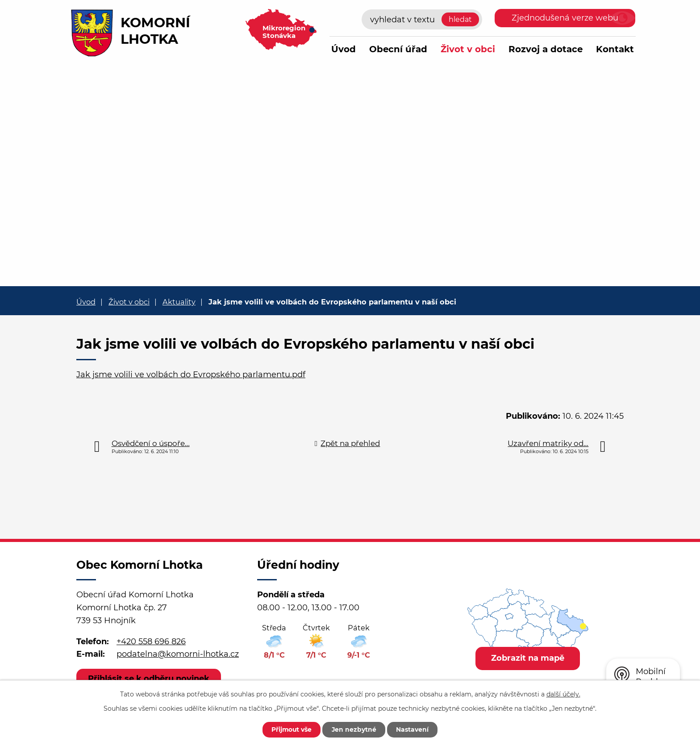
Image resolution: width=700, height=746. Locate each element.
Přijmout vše (291, 729)
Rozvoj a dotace (546, 49)
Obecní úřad (398, 49)
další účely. (563, 694)
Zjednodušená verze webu (565, 18)
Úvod (344, 49)
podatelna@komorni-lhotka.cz (178, 654)
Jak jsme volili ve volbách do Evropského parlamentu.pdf (191, 375)
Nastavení (414, 729)
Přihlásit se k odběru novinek (149, 679)
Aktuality (179, 302)
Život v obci (468, 49)
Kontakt (615, 49)
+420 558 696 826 (151, 642)
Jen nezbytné (354, 729)
